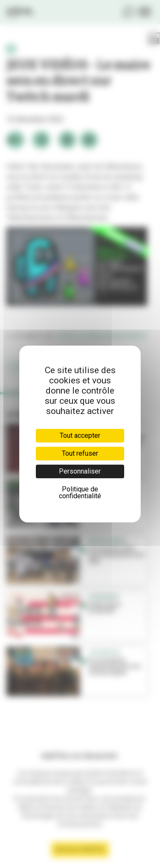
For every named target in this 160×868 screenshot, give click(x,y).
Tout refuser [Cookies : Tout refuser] (80, 453)
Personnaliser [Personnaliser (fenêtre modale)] (80, 471)
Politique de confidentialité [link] (80, 493)
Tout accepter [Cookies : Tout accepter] (80, 435)
